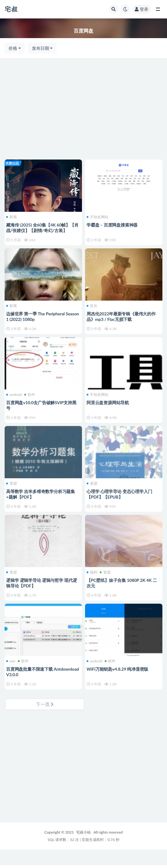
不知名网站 (97, 217)
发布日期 (41, 48)
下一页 (45, 704)
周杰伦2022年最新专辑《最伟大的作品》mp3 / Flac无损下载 (121, 316)
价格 (13, 48)
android (14, 395)
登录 (142, 9)
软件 (30, 395)
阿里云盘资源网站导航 (108, 402)
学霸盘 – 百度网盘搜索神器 (112, 225)
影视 (12, 217)
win (11, 661)
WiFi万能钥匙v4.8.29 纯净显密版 (117, 669)
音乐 (92, 306)
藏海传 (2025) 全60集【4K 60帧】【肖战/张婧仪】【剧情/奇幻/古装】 (42, 228)
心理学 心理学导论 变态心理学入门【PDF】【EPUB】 (119, 494)
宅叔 (11, 9)
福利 (92, 572)
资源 (12, 483)
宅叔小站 (83, 832)
